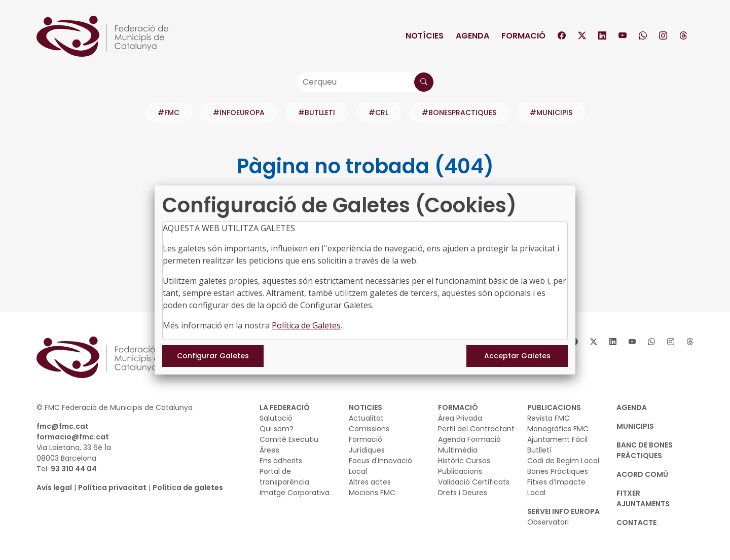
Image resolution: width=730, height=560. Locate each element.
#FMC (169, 113)
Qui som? (277, 429)
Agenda (472, 36)
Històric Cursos (464, 461)
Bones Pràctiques (558, 471)
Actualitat (366, 418)
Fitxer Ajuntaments (643, 498)
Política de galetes (188, 488)
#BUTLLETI (317, 113)
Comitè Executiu (289, 439)
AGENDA (632, 407)
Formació (523, 36)
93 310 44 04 (74, 469)
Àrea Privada (460, 418)
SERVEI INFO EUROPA (563, 511)
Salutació (276, 418)
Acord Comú (642, 474)
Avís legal (54, 488)
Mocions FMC (372, 493)
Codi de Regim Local (563, 461)
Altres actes (370, 482)
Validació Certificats (474, 482)
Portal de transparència (284, 477)
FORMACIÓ (458, 407)
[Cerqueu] (365, 82)
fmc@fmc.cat (63, 426)
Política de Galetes (306, 325)
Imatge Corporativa (295, 493)
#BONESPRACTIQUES (459, 113)
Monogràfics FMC (558, 429)
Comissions (369, 429)
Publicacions (460, 471)
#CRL (378, 113)
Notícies (425, 36)
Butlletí (539, 450)
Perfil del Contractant (476, 429)
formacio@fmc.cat (73, 437)
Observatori (548, 522)
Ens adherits (281, 461)
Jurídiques (367, 450)
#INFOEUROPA (239, 113)
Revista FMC (549, 418)
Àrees (269, 450)
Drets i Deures (463, 493)
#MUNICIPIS (551, 113)
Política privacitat (112, 488)
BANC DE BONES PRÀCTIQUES (645, 450)
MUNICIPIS (635, 426)
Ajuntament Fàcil (557, 439)
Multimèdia (458, 450)
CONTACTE (636, 522)
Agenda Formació (469, 439)
